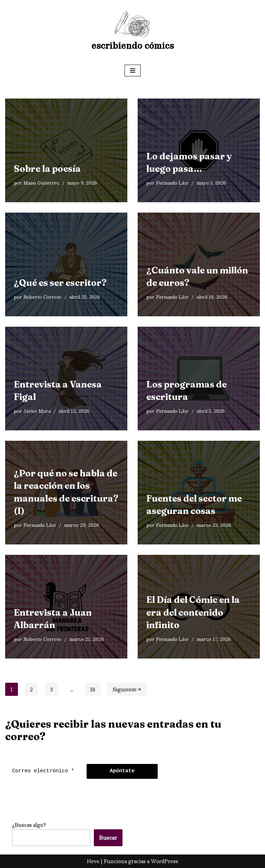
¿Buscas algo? (29, 825)
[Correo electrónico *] (44, 771)
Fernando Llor (172, 183)
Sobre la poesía (47, 169)
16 (93, 689)
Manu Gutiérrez (41, 183)
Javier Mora (37, 411)
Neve (93, 861)
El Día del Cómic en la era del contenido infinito (193, 612)
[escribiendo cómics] (133, 32)
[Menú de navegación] (133, 71)
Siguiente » (127, 689)
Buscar (108, 838)
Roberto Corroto (42, 297)
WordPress (164, 861)
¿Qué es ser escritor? (60, 283)
